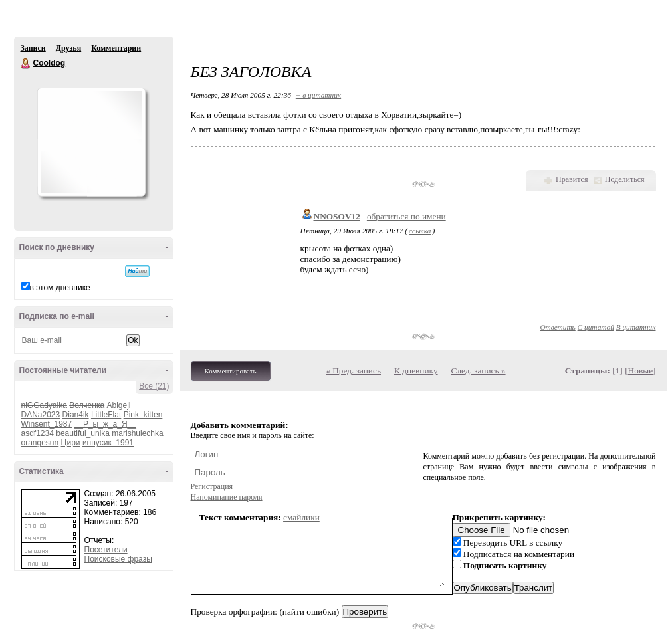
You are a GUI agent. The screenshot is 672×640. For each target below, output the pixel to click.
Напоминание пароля (227, 497)
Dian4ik (76, 415)
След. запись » (479, 371)
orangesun (40, 443)
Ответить (557, 327)
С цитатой (596, 327)
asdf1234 (38, 433)
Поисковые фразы (118, 559)
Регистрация (212, 486)
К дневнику (416, 371)
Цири (71, 443)
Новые (640, 371)
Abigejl (118, 405)
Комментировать (231, 371)
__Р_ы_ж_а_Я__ (105, 424)
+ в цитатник (318, 95)
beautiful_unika (83, 433)
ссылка (420, 231)
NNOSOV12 (337, 216)
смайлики (301, 517)
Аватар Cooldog (91, 142)
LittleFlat (106, 415)
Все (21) (154, 386)
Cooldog (26, 64)
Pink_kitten (143, 415)
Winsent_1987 (47, 424)
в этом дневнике (60, 288)
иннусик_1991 (108, 443)
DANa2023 (41, 415)
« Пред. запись (353, 371)
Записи (33, 48)
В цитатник (636, 327)
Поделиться (625, 179)
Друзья (68, 48)
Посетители (106, 550)
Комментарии (116, 48)
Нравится (572, 179)
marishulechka (137, 433)
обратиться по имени (406, 216)
